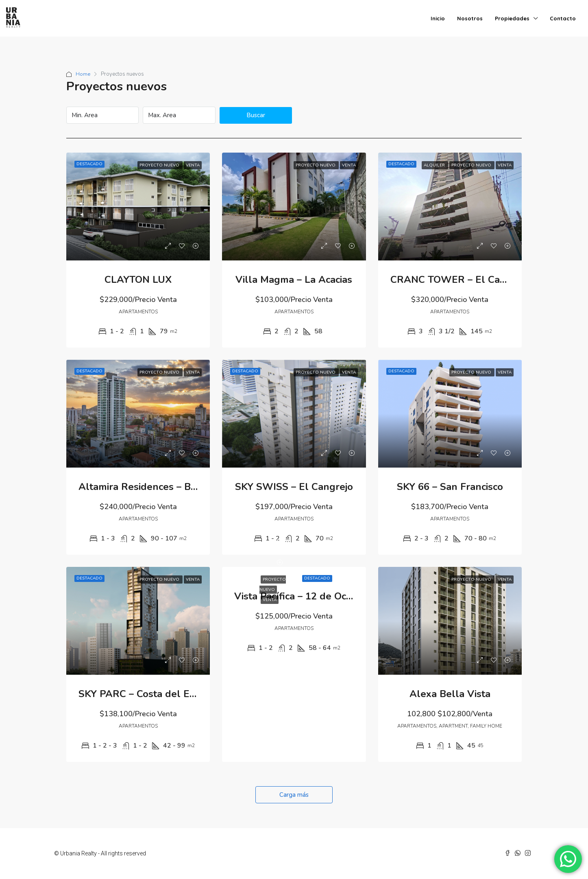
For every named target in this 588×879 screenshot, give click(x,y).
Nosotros (470, 18)
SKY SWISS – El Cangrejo (294, 487)
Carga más (294, 795)
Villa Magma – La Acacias (294, 280)
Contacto (563, 18)
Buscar (256, 115)
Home (83, 74)
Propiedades (512, 18)
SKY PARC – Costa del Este (141, 694)
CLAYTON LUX (138, 280)
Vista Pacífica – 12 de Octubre (303, 596)
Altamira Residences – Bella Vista (157, 487)
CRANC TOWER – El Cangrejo (460, 280)
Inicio (438, 18)
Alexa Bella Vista (450, 694)
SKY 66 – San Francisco (450, 487)
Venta (270, 600)
